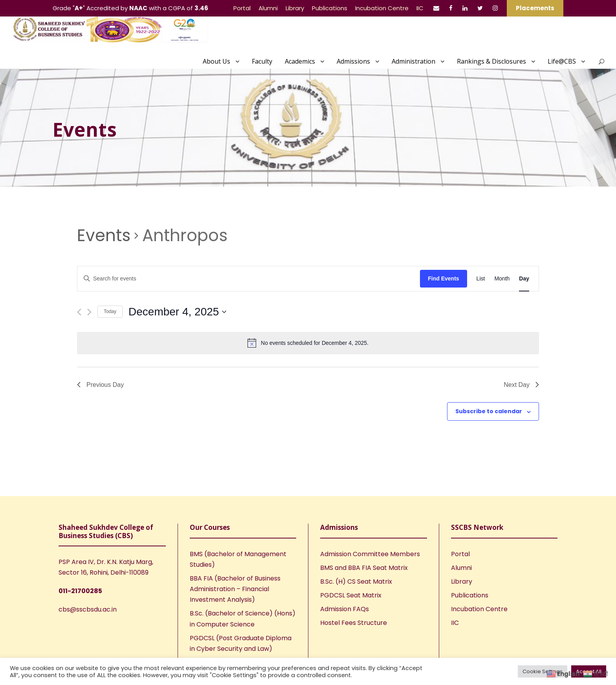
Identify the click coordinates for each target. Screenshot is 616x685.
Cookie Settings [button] (543, 671)
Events (104, 236)
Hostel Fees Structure (354, 623)
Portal (242, 8)
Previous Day (100, 385)
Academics (300, 61)
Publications (330, 8)
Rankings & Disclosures (491, 61)
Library (295, 8)
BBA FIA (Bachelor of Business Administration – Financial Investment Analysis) (235, 589)
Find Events (443, 278)
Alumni (268, 8)
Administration (413, 61)
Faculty (262, 61)
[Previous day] (79, 312)
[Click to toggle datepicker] (177, 312)
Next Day (521, 385)
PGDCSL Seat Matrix (351, 595)
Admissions (353, 61)
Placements (535, 8)
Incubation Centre (382, 8)
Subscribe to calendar (489, 411)
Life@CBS (562, 61)
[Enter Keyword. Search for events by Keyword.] (249, 279)
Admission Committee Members (370, 554)
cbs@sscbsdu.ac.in (88, 609)
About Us (216, 61)
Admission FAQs (345, 609)
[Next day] (89, 312)
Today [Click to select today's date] (110, 311)
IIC (420, 8)
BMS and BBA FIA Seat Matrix (364, 568)
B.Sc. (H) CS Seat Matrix (356, 582)
